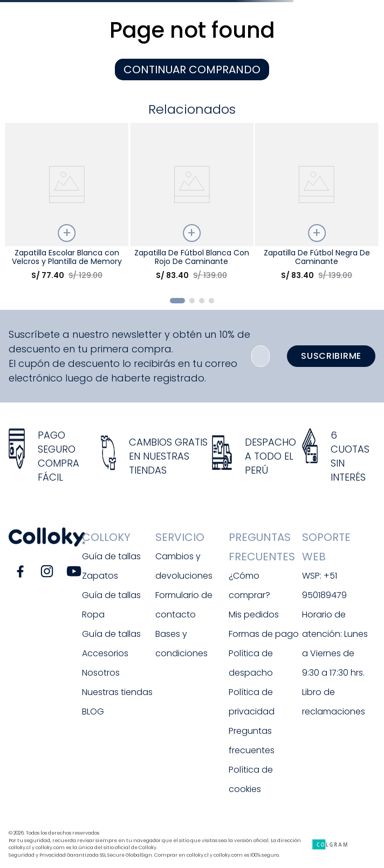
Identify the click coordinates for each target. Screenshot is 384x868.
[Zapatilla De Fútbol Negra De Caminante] (317, 206)
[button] (177, 301)
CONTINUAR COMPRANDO (192, 70)
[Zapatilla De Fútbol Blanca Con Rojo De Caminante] (192, 206)
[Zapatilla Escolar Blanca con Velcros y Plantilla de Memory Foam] (67, 206)
